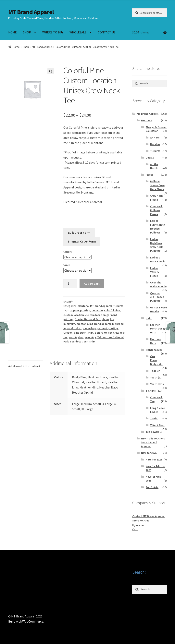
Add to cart (92, 283)
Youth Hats (157, 384)
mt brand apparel (100, 324)
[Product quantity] (70, 284)
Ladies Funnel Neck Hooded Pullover (158, 227)
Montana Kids (154, 350)
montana (82, 324)
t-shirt (99, 333)
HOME (12, 32)
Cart (135, 529)
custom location (74, 315)
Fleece (150, 175)
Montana (83, 306)
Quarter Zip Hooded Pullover (157, 297)
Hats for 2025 (154, 459)
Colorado (97, 310)
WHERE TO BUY (53, 32)
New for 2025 (149, 453)
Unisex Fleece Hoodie (158, 309)
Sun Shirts (152, 487)
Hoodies (155, 144)
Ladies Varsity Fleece (155, 272)
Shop (26, 47)
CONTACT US (107, 32)
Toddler (155, 371)
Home (16, 47)
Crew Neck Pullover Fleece (156, 210)
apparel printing (80, 310)
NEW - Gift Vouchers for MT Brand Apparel (153, 442)
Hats (149, 318)
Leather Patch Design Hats (158, 329)
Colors (68, 252)
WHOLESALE (78, 32)
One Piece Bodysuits (156, 360)
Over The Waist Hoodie (158, 284)
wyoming (90, 337)
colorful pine (112, 310)
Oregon (68, 333)
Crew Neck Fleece (156, 198)
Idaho (105, 319)
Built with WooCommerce (26, 621)
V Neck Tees (157, 425)
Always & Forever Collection (156, 129)
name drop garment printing (100, 328)
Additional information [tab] (24, 366)
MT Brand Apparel (31, 12)
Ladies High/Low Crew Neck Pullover (156, 245)
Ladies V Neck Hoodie (158, 259)
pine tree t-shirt (84, 333)
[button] (51, 71)
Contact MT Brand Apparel (148, 516)
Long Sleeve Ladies (157, 410)
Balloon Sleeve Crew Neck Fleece (157, 185)
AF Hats (155, 137)
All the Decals (154, 166)
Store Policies (141, 520)
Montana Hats (156, 341)
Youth (154, 377)
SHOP (27, 32)
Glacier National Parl (87, 319)
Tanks (154, 418)
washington (76, 337)
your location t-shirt (83, 341)
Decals (150, 158)
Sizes (67, 265)
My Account (139, 525)
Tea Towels (153, 432)
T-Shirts (118, 306)
